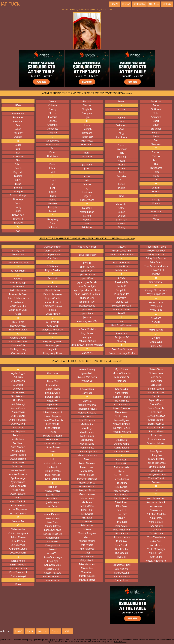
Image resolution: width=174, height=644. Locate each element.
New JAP (115, 4)
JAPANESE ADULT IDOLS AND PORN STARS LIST (87, 361)
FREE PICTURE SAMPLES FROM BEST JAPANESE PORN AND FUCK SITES (87, 238)
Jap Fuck (10, 4)
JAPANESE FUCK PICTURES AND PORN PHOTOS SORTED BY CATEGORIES (87, 93)
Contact (118, 642)
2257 (124, 642)
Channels (154, 4)
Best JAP (126, 4)
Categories (139, 4)
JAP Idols (167, 4)
